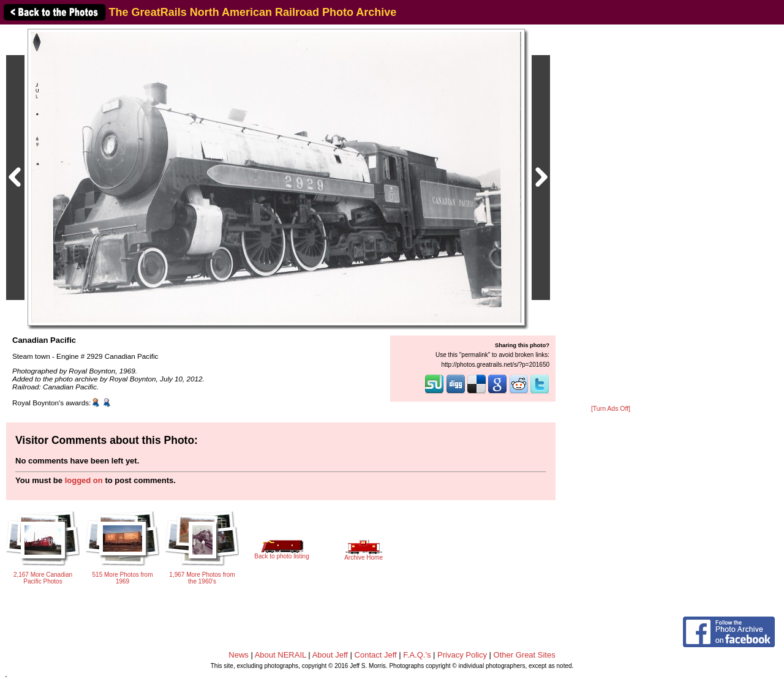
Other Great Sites (525, 655)
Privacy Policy (462, 655)
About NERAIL (281, 655)
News (239, 655)
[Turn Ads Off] (611, 409)
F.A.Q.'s (417, 655)
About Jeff (330, 655)
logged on (84, 480)
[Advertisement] (611, 216)
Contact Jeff (376, 655)
